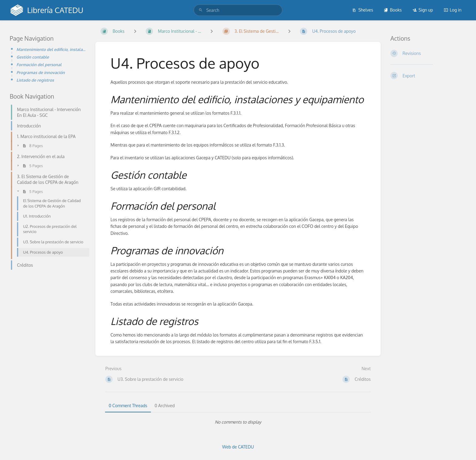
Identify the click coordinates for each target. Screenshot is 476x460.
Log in (453, 10)
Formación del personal (39, 64)
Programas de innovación (41, 72)
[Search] (201, 10)
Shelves (363, 10)
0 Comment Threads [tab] (128, 406)
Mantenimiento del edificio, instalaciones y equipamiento (51, 49)
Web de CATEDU (238, 447)
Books (393, 10)
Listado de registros (35, 80)
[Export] (428, 76)
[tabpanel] (238, 422)
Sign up (423, 10)
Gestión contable (33, 57)
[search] (238, 10)
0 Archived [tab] (165, 406)
